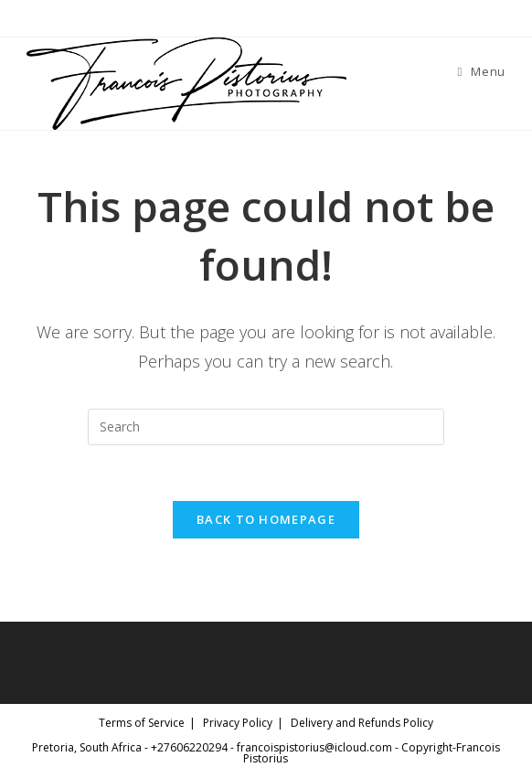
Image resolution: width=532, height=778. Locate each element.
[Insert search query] (266, 427)
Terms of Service (142, 723)
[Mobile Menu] (482, 71)
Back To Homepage (266, 519)
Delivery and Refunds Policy (362, 723)
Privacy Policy (238, 723)
